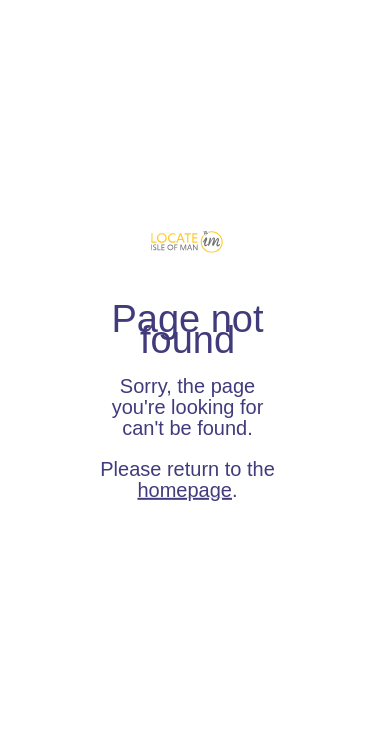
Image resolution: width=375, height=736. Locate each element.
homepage (184, 490)
